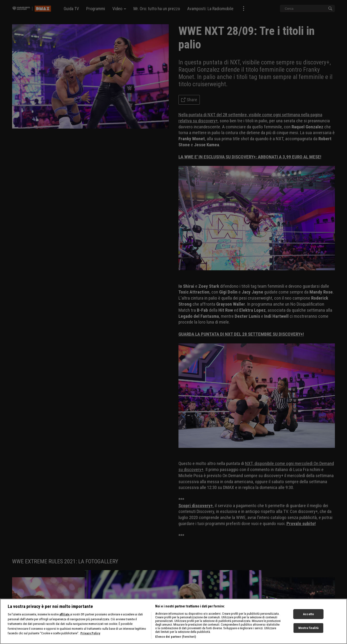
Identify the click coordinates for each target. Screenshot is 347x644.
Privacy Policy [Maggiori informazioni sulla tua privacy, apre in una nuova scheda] (90, 633)
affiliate (65, 614)
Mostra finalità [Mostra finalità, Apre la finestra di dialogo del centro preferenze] (308, 628)
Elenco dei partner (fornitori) (176, 637)
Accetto (308, 614)
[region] (173, 621)
